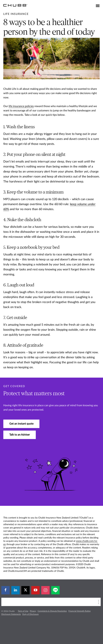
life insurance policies (21, 106)
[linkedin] (15, 590)
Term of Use (23, 611)
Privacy (33, 611)
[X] (25, 590)
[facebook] (5, 590)
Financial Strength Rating (79, 611)
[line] (55, 590)
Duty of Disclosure (30, 614)
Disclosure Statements (11, 614)
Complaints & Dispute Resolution (52, 611)
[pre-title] (16, 14)
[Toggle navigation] (98, 6)
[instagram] (45, 590)
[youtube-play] (35, 590)
